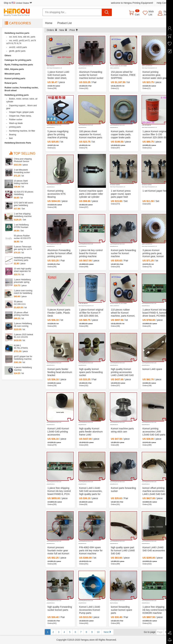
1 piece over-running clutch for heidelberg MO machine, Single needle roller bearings (23, 292)
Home (49, 23)
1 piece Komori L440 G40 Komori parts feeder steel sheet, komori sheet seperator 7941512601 (60, 75)
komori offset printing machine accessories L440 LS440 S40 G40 (154, 491)
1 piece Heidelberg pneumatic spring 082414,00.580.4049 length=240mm (23, 281)
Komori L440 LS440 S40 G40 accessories (154, 549)
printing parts (15, 127)
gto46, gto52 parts (17, 51)
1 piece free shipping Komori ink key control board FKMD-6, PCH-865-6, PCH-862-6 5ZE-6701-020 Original (60, 491)
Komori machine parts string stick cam (122, 430)
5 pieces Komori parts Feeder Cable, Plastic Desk (59, 313)
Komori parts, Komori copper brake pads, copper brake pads (122, 134)
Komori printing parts (15, 79)
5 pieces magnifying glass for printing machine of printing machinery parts (58, 135)
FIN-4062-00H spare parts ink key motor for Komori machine (91, 550)
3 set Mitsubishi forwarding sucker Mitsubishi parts (22, 171)
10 (98, 632)
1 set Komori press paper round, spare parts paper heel (121, 194)
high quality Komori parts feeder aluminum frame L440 (91, 432)
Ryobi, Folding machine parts (19, 65)
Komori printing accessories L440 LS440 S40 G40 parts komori (154, 432)
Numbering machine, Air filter (22, 131)
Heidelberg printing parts (17, 95)
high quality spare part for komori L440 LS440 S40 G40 (123, 550)
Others (8, 56)
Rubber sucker (16, 120)
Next (108, 632)
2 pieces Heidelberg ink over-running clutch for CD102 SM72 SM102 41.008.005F (23, 325)
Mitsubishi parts (12, 74)
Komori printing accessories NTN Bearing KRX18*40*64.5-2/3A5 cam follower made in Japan (59, 194)
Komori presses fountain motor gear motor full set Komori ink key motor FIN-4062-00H (58, 551)
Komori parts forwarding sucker (123, 490)
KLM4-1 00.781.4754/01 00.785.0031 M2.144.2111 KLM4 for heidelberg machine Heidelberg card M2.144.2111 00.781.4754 (23, 347)
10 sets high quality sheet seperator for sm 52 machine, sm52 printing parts (23, 270)
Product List (65, 23)
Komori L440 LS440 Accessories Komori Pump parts (90, 610)
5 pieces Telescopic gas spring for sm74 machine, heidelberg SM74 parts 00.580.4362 (23, 248)
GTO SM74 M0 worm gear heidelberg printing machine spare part (23, 204)
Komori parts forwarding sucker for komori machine (123, 253)
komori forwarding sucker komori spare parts (121, 610)
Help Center (163, 3)
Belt (11, 138)
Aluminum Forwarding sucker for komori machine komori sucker (91, 75)
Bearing (13, 135)
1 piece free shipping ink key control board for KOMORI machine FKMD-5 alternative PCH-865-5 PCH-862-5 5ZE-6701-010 (155, 610)
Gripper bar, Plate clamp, (20, 116)
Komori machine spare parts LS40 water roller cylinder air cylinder (91, 194)
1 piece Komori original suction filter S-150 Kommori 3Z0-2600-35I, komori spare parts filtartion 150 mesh (155, 135)
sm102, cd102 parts (18, 47)
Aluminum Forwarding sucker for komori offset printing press (60, 253)
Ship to (18, 3)
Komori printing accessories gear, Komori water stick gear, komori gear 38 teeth (155, 75)
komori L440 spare (152, 369)
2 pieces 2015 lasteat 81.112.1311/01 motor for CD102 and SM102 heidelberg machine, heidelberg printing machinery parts (23, 336)
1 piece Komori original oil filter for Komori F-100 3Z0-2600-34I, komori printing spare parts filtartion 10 (91, 313)
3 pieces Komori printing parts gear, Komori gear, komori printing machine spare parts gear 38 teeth (155, 253)
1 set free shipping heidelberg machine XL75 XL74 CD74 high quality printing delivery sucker (23, 215)
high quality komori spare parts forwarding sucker (91, 372)
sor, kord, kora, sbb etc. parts (22, 37)
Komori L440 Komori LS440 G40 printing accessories (58, 432)
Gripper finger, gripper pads (21, 112)
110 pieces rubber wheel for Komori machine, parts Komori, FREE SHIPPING (123, 313)
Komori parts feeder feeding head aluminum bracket (60, 372)
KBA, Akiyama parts (14, 69)
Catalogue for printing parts (18, 60)
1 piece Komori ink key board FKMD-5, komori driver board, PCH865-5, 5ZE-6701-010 (155, 313)
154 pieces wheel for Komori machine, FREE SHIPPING (123, 75)
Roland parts (11, 83)
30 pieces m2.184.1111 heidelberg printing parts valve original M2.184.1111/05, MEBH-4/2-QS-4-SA (23, 303)
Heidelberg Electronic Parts (18, 143)
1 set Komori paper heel (155, 191)
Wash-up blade (16, 123)
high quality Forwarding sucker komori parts (60, 608)
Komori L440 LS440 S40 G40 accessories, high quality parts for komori (91, 491)
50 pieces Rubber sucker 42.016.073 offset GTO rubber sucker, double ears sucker (23, 237)
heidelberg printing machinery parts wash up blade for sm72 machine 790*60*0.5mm (22, 259)
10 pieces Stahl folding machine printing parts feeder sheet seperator (23, 182)
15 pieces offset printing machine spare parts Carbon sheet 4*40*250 (23, 314)
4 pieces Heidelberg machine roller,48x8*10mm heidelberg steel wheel (23, 369)
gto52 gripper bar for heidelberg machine (23, 358)
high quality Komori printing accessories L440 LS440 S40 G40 (122, 372)
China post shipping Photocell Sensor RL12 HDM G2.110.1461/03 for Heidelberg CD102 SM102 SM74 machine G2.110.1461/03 (23, 160)
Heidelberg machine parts (17, 33)
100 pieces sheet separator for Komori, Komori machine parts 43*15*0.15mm (91, 135)
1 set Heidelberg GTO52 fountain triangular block (21, 226)
